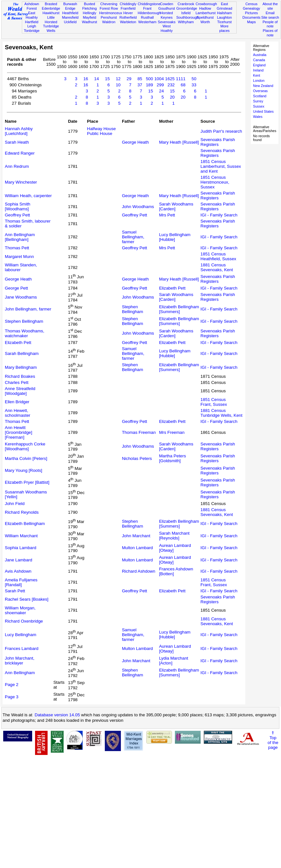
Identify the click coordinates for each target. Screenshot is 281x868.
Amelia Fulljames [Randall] (21, 582)
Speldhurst (205, 17)
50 (194, 79)
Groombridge (187, 8)
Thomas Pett (17, 248)
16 (86, 79)
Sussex (259, 106)
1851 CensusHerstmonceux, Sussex (215, 182)
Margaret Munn (19, 257)
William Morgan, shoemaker (20, 610)
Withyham (186, 22)
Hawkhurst (51, 13)
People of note (270, 24)
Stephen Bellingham (132, 309)
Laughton (224, 17)
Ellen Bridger (17, 402)
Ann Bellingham (20, 673)
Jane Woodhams (21, 297)
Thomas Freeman (139, 432)
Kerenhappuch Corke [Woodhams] (25, 446)
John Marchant (136, 536)
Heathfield (70, 13)
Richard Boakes (20, 376)
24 (162, 91)
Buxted (90, 4)
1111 (181, 79)
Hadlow (205, 8)
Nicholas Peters (137, 458)
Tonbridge (32, 31)
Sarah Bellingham (22, 353)
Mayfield (90, 17)
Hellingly (89, 13)
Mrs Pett (167, 215)
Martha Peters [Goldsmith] (173, 458)
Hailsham (224, 13)
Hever (128, 13)
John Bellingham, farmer (28, 309)
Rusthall (147, 17)
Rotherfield (128, 17)
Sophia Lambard (21, 548)
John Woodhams (138, 207)
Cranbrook (186, 4)
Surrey (258, 101)
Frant (147, 8)
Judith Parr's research (221, 131)
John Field (15, 504)
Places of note (270, 33)
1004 (159, 79)
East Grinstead (224, 6)
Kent (257, 75)
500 (150, 79)
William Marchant (21, 536)
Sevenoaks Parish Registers (218, 142)
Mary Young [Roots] (23, 470)
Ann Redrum (17, 166)
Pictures (251, 13)
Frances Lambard (22, 649)
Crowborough (206, 4)
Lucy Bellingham (21, 635)
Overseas (260, 91)
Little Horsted (51, 20)
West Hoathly (167, 28)
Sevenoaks (167, 22)
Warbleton (128, 22)
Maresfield (70, 17)
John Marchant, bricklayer (20, 661)
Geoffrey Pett (17, 215)
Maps (251, 22)
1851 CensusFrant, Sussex (214, 402)
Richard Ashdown (139, 571)
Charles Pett (17, 382)
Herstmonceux (111, 13)
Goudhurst (167, 8)
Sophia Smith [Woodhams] (18, 206)
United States (263, 111)
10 (118, 85)
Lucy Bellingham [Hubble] (175, 237)
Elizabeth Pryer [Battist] (27, 482)
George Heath (135, 142)
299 (160, 85)
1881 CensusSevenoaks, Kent (217, 267)
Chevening (109, 4)
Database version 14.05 (57, 715)
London (259, 81)
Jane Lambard (18, 560)
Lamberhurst (205, 13)
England (259, 65)
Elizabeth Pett (172, 288)
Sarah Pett (15, 591)
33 (194, 85)
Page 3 (12, 697)
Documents (251, 17)
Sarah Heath (17, 142)
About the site (270, 6)
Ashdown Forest (32, 6)
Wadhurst (90, 22)
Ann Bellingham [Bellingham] (20, 237)
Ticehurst (224, 22)
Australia (260, 55)
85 (140, 79)
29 (129, 79)
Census (251, 4)
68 (183, 85)
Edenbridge (51, 8)
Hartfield (32, 22)
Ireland (258, 70)
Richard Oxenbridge (24, 621)
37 (140, 85)
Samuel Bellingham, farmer (133, 237)
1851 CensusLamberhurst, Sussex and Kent (221, 166)
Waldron (109, 22)
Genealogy (251, 8)
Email (270, 13)
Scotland (260, 96)
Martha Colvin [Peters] (26, 458)
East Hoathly (32, 15)
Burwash (70, 4)
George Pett (16, 288)
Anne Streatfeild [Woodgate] (20, 391)
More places (224, 28)
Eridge (70, 8)
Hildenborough (149, 13)
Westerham (147, 22)
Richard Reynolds (22, 512)
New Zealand (263, 86)
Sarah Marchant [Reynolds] (174, 536)
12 (118, 79)
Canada (259, 60)
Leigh (32, 26)
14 (97, 79)
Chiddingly (128, 4)
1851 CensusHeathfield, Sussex (218, 256)
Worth (205, 22)
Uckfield (70, 22)
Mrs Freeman (172, 432)
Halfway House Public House (102, 131)
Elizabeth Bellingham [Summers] (179, 309)
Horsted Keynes (167, 15)
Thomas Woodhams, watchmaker (25, 333)
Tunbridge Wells (51, 28)
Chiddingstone (149, 4)
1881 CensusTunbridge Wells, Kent (222, 413)
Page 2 (12, 685)
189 (150, 85)
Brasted (51, 4)
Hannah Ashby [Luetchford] (19, 131)
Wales (258, 117)
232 (171, 85)
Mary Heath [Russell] (179, 142)
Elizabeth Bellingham (25, 524)
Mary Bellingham (21, 367)
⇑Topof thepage (273, 740)
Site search (270, 17)
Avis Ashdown (18, 571)
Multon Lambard (137, 548)
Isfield (186, 13)
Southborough (187, 17)
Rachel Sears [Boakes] (27, 599)
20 (172, 97)
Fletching (90, 8)
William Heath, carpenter (28, 196)
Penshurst (109, 17)
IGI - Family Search (219, 215)
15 (107, 79)
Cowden (167, 4)
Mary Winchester (21, 182)
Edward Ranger (20, 153)
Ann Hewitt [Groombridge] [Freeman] (18, 432)
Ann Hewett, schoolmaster (18, 413)
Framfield (128, 8)
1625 (170, 79)
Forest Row (109, 8)
